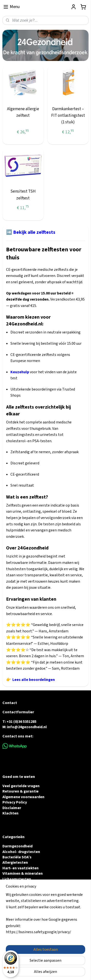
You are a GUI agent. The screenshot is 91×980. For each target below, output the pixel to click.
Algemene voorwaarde (22, 797)
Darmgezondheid (17, 846)
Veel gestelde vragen (21, 786)
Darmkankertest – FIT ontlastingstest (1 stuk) (68, 116)
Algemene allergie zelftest (23, 112)
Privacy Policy (15, 802)
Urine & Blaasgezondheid (25, 890)
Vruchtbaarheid (16, 884)
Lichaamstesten (17, 879)
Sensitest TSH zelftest (23, 195)
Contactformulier (18, 712)
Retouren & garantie (21, 791)
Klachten (10, 813)
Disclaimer (12, 808)
